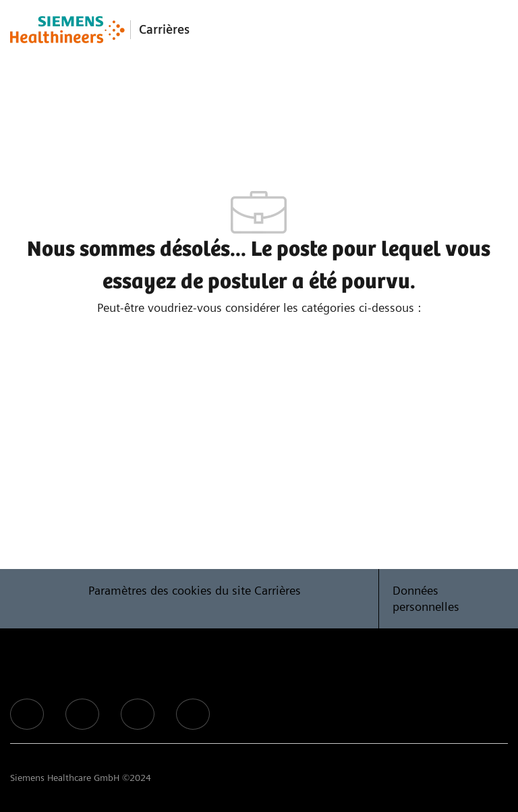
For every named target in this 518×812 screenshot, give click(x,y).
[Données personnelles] (443, 599)
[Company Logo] (67, 30)
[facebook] (27, 714)
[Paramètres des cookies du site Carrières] (195, 599)
